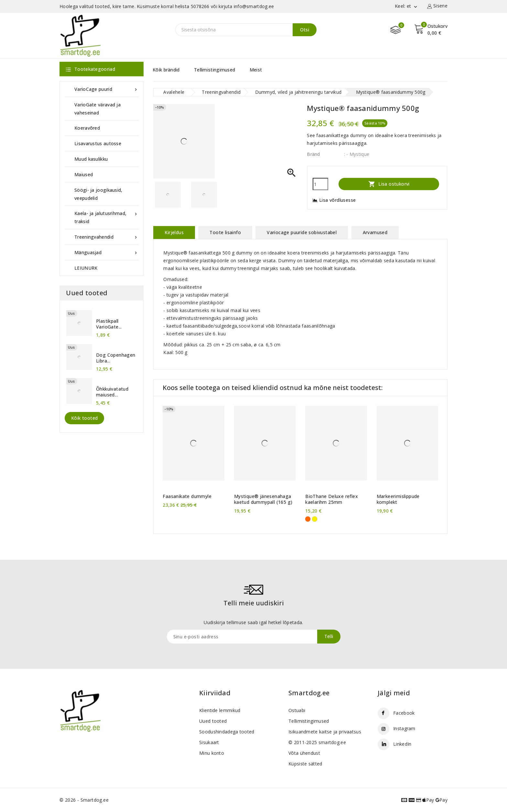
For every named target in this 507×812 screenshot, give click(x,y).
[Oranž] (308, 519)
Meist (256, 70)
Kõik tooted (84, 418)
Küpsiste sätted (305, 764)
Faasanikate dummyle (187, 496)
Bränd (313, 154)
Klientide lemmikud (220, 710)
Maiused (84, 174)
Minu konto (212, 753)
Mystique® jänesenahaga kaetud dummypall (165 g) (263, 499)
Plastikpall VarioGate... (109, 324)
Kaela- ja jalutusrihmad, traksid (106, 217)
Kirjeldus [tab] (174, 232)
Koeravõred (87, 128)
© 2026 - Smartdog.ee (84, 800)
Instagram (404, 728)
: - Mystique (357, 154)
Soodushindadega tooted (227, 732)
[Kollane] (315, 519)
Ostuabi (297, 710)
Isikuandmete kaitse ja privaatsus (325, 732)
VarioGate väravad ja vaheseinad (97, 109)
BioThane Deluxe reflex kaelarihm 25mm (332, 499)
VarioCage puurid (106, 89)
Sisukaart (209, 742)
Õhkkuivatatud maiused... (112, 392)
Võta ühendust (304, 753)
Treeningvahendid (106, 237)
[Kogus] (320, 184)
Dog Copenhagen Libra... (116, 358)
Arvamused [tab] (375, 232)
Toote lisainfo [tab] (225, 232)
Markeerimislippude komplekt (398, 499)
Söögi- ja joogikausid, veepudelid (98, 194)
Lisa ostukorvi (389, 184)
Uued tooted (213, 721)
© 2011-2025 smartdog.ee (317, 742)
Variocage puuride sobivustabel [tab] (302, 232)
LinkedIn (402, 744)
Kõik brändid (166, 70)
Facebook (404, 713)
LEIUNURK (86, 268)
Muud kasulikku (91, 159)
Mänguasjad (106, 252)
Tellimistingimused (215, 70)
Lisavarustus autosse (98, 143)
